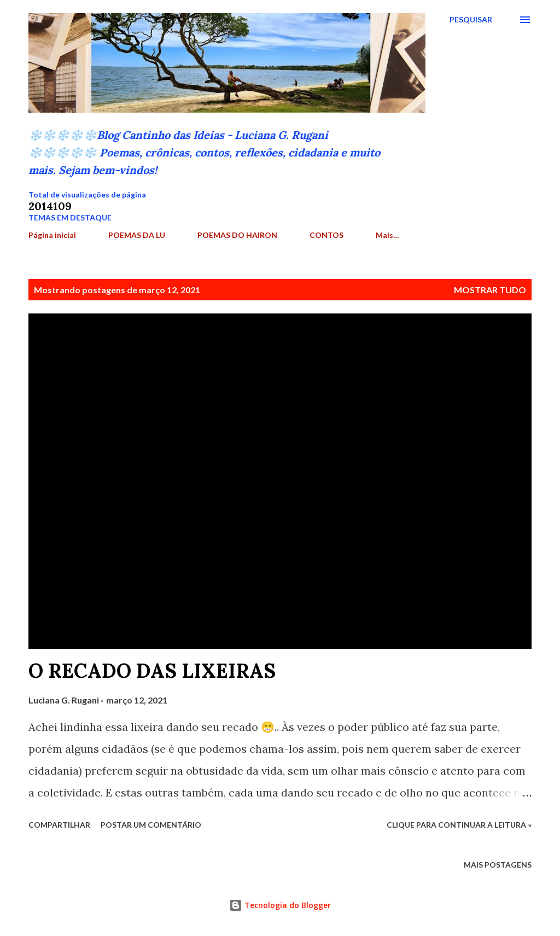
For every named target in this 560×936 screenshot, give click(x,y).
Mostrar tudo (490, 290)
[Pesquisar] (471, 20)
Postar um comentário (151, 825)
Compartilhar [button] (59, 825)
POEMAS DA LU (137, 235)
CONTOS (326, 235)
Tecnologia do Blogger (280, 905)
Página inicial (52, 235)
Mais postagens (498, 865)
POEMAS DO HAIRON (237, 235)
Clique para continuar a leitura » (459, 825)
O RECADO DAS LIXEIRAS (152, 671)
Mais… (387, 235)
